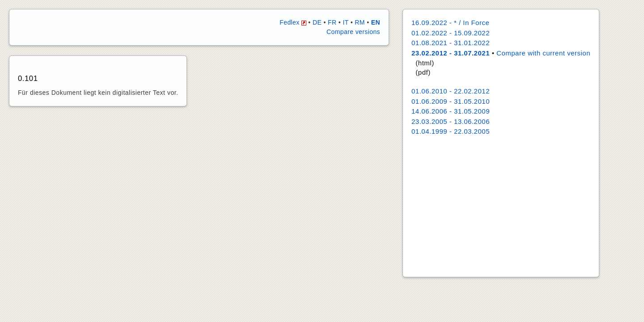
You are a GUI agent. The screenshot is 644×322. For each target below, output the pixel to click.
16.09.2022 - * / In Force (450, 23)
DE (317, 22)
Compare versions (353, 32)
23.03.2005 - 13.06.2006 (451, 121)
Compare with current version (543, 53)
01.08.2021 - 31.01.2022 (451, 43)
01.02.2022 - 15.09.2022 (451, 33)
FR (332, 22)
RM (360, 22)
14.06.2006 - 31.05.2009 (451, 111)
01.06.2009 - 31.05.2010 (451, 101)
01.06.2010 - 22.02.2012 (451, 91)
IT (345, 22)
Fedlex (293, 22)
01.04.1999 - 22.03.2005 (451, 131)
